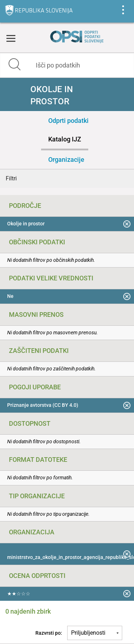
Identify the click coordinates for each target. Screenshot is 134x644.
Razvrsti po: (49, 633)
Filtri (11, 178)
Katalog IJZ (65, 139)
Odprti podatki (68, 121)
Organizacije (66, 159)
